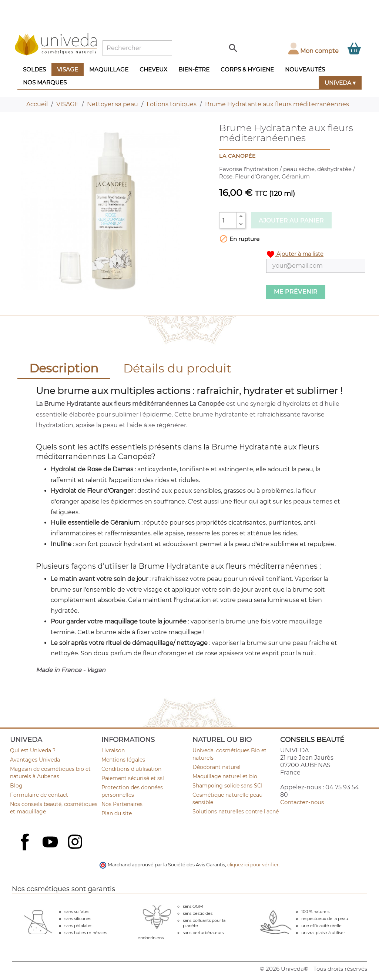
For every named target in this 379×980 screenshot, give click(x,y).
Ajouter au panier (291, 220)
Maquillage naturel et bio (225, 776)
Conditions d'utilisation (131, 769)
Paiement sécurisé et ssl (133, 778)
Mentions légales (123, 760)
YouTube (51, 843)
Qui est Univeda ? (33, 750)
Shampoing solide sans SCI (227, 786)
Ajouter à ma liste (295, 254)
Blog (16, 786)
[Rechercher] (137, 48)
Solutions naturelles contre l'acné (236, 812)
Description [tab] (64, 368)
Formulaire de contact (39, 795)
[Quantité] (228, 220)
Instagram (76, 843)
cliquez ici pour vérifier (253, 865)
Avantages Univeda (35, 760)
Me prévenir (296, 292)
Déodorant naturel (217, 767)
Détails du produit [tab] (177, 368)
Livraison (113, 750)
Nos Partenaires (122, 804)
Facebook (26, 850)
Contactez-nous (302, 802)
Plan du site (117, 813)
